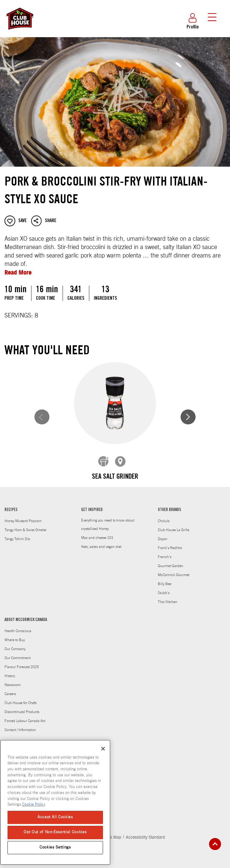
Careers (10, 689)
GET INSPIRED (92, 506)
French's (165, 552)
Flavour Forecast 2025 (22, 662)
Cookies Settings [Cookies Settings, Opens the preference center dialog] (55, 847)
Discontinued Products (22, 707)
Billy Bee (165, 579)
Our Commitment (18, 653)
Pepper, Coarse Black (168, 477)
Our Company (15, 644)
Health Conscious (18, 626)
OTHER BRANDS (170, 506)
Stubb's (164, 588)
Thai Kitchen (168, 597)
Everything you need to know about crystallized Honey (108, 520)
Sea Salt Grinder (62, 477)
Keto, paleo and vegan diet (101, 542)
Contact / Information (20, 725)
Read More (18, 272)
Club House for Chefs (21, 698)
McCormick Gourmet (174, 570)
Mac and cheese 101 (97, 533)
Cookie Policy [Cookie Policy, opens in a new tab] (34, 805)
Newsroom (13, 680)
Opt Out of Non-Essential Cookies (55, 832)
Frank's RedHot (170, 543)
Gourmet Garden (171, 561)
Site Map (113, 833)
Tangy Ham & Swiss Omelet (25, 525)
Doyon (163, 534)
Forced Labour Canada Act (25, 716)
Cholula (164, 516)
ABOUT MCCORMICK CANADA (26, 616)
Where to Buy (15, 635)
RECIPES (11, 506)
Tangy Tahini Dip (17, 534)
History (10, 671)
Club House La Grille (174, 525)
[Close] (103, 749)
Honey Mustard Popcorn (23, 516)
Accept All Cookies (55, 817)
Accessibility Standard (145, 833)
